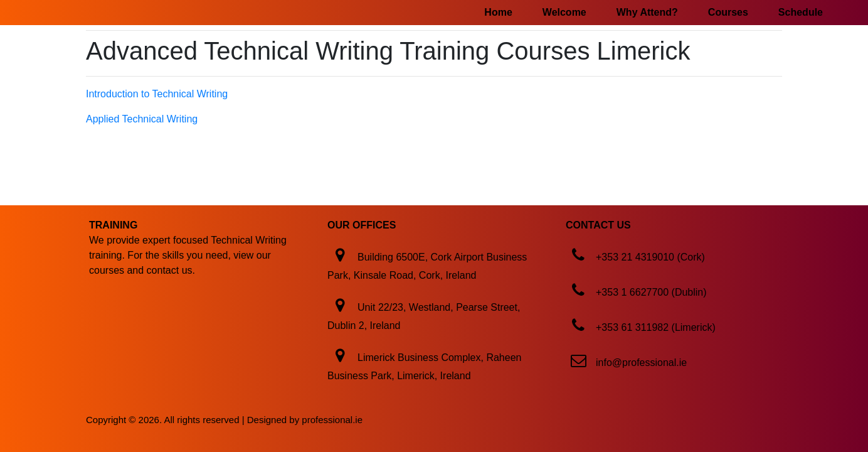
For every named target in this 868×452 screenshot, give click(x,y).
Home (498, 12)
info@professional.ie (641, 363)
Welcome (564, 12)
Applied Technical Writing (142, 119)
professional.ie (332, 420)
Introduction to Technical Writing (157, 94)
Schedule (801, 12)
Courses (728, 12)
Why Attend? (647, 12)
